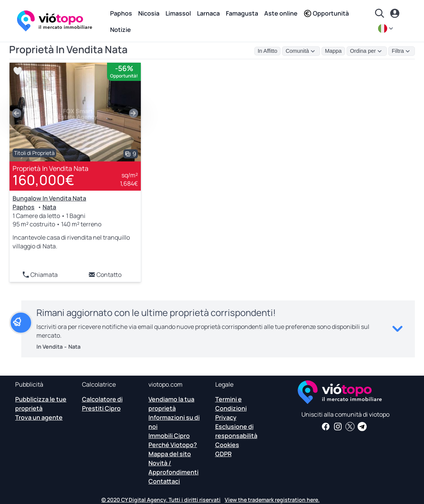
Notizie (121, 30)
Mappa (333, 51)
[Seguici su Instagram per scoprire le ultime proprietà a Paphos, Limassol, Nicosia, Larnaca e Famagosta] (338, 427)
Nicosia (149, 13)
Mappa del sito (170, 454)
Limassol (178, 13)
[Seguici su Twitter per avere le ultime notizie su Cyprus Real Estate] (350, 427)
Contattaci (164, 481)
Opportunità (326, 13)
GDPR (223, 454)
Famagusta (242, 13)
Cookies (227, 445)
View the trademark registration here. (272, 500)
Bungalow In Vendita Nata (49, 198)
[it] (386, 28)
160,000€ (43, 180)
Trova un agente (39, 417)
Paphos (121, 13)
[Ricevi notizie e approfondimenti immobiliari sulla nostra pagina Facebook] (326, 427)
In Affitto (268, 51)
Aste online (281, 13)
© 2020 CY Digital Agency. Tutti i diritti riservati (161, 500)
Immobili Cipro (169, 436)
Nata (49, 207)
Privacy (226, 417)
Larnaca (208, 13)
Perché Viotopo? (173, 445)
